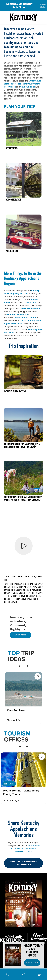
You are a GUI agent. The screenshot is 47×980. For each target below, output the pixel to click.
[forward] (27, 666)
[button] (7, 974)
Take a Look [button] (32, 963)
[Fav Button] (38, 676)
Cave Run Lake (28, 87)
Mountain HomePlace (17, 314)
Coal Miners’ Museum (29, 308)
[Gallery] (23, 6)
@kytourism (33, 845)
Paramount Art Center (26, 317)
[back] (20, 666)
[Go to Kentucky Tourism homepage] (24, 17)
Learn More (43, 5)
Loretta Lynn (30, 302)
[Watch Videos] (21, 635)
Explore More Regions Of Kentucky (24, 863)
